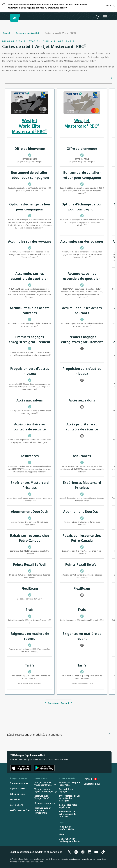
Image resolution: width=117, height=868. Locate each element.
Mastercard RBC (82, 126)
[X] (69, 852)
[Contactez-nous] (92, 784)
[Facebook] (83, 852)
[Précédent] (105, 78)
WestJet (82, 120)
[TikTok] (103, 852)
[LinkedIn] (90, 852)
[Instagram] (76, 852)
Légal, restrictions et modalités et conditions (36, 852)
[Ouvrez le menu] (105, 16)
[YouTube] (96, 852)
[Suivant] (112, 78)
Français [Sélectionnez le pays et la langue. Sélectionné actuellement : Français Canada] (92, 779)
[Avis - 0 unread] (97, 17)
